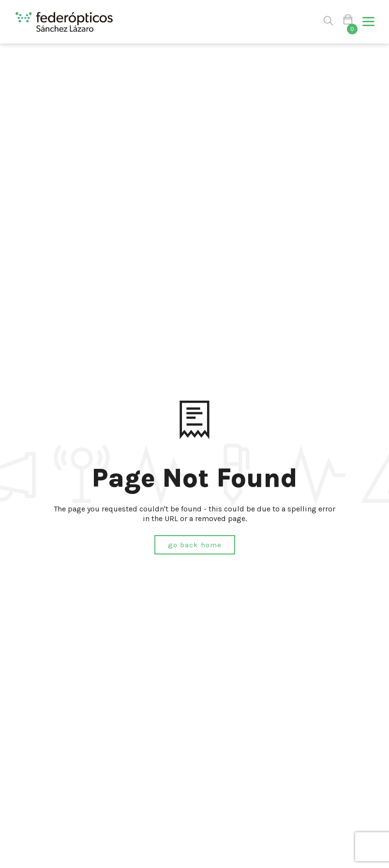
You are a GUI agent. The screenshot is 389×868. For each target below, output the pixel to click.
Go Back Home (195, 545)
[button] (368, 22)
